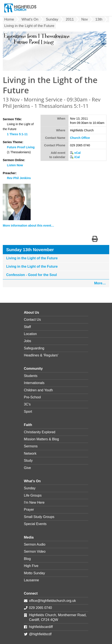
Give (28, 468)
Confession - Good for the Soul (31, 275)
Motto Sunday (35, 573)
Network (30, 453)
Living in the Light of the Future (32, 258)
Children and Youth (38, 390)
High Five (31, 566)
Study (28, 461)
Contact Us (32, 320)
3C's (27, 404)
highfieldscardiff (41, 627)
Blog (27, 559)
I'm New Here (34, 502)
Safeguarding (34, 348)
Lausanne (31, 580)
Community (33, 369)
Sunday (52, 19)
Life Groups (33, 495)
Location (31, 334)
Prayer (29, 510)
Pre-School (32, 397)
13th (99, 19)
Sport (28, 412)
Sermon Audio (35, 544)
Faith (28, 425)
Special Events (35, 524)
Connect (31, 593)
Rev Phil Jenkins (19, 178)
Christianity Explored (40, 432)
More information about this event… (28, 226)
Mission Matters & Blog (42, 439)
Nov (85, 19)
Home (9, 19)
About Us (32, 312)
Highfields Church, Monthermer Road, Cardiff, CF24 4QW (58, 617)
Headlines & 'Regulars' (41, 355)
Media (29, 537)
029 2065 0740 (41, 608)
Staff (28, 327)
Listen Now (15, 165)
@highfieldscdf (40, 634)
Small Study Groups (39, 517)
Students (31, 376)
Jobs (28, 341)
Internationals (34, 383)
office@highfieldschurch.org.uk (53, 601)
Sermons (31, 446)
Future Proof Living (21, 147)
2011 (70, 19)
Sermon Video (35, 551)
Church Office (80, 138)
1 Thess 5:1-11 (17, 134)
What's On (30, 19)
